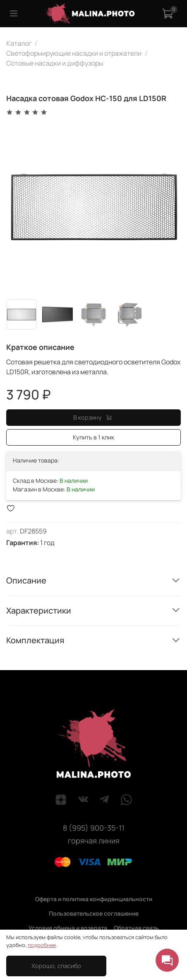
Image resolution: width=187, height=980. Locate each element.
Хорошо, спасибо (56, 966)
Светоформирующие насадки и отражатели (74, 53)
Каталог (19, 43)
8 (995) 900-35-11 (94, 828)
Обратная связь (136, 928)
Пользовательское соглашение (94, 913)
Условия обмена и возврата (68, 928)
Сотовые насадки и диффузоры (55, 63)
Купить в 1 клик (93, 437)
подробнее (42, 945)
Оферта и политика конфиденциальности (94, 899)
